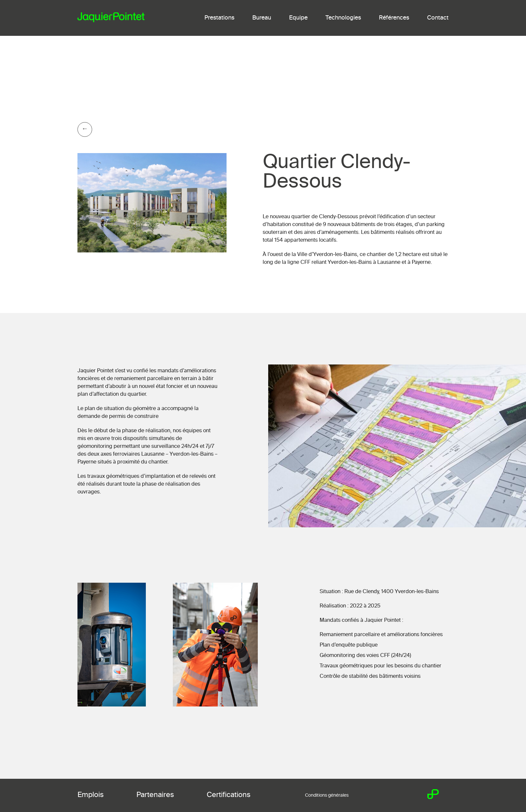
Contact (438, 18)
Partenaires (155, 795)
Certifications (229, 795)
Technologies (343, 18)
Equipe (298, 18)
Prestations (219, 18)
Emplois (91, 795)
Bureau (262, 18)
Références (394, 18)
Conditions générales (327, 795)
